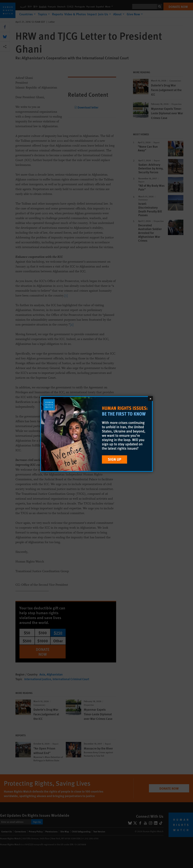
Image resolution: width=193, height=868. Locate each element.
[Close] (150, 399)
